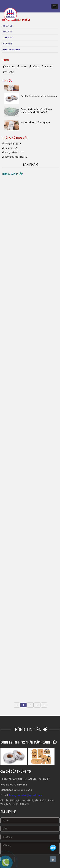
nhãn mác (9, 67)
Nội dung (30, 848)
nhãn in (22, 67)
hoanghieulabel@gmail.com (26, 795)
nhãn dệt (47, 67)
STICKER (8, 72)
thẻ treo (34, 67)
